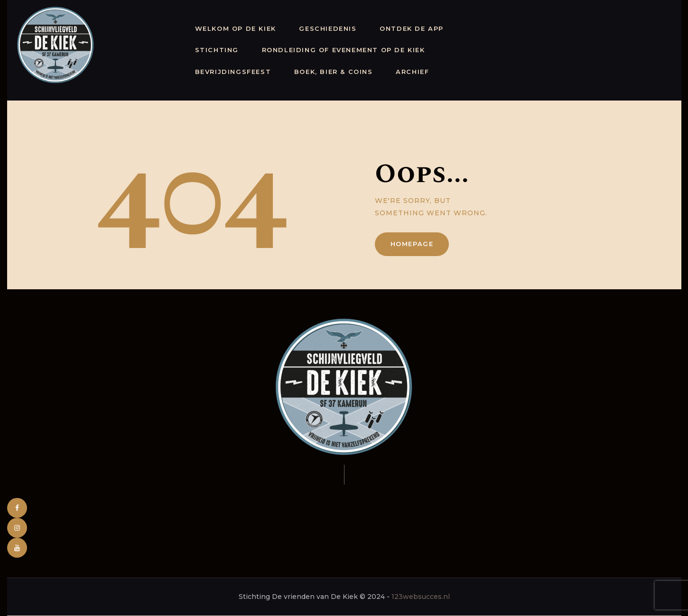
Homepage (412, 244)
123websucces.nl (421, 597)
